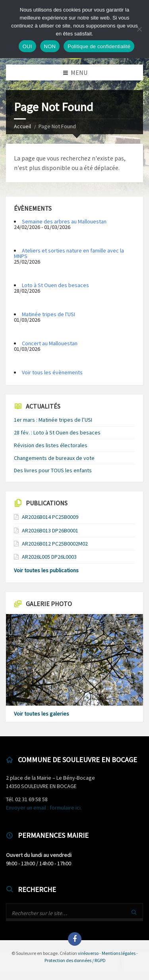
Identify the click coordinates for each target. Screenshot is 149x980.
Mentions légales (119, 953)
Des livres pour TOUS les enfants (53, 470)
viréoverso (88, 953)
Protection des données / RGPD (75, 960)
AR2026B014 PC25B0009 (50, 517)
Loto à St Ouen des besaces (55, 285)
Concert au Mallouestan (50, 343)
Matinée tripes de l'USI (48, 314)
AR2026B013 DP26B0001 (50, 530)
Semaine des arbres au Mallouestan (64, 221)
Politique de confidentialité (99, 46)
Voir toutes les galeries (42, 714)
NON (50, 46)
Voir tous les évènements (52, 372)
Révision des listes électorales (51, 445)
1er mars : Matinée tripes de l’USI (53, 420)
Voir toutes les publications (46, 570)
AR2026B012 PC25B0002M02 (55, 544)
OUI (27, 46)
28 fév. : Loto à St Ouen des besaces (57, 432)
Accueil (22, 126)
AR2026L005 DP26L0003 (49, 557)
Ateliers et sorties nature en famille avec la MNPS (69, 253)
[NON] (139, 29)
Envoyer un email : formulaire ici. (44, 808)
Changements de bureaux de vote (54, 458)
